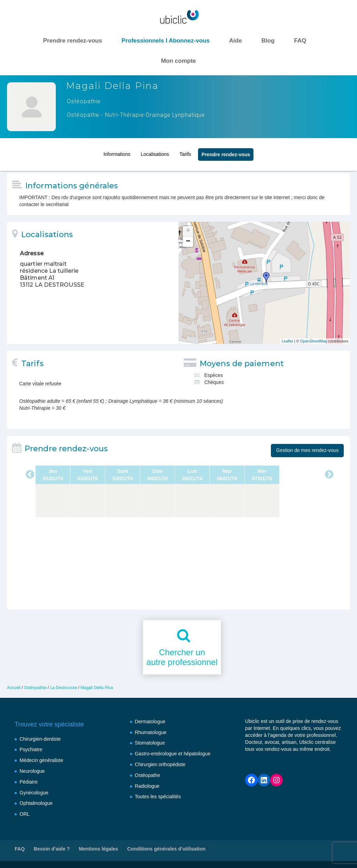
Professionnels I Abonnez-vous (166, 41)
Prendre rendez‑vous (226, 152)
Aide (236, 41)
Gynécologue (34, 793)
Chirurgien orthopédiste (160, 764)
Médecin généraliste (41, 760)
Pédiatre (29, 782)
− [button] (188, 242)
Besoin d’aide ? (52, 849)
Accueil (14, 688)
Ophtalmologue (36, 803)
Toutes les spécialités (158, 797)
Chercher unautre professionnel (182, 657)
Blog (268, 41)
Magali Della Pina (97, 688)
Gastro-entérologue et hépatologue (173, 754)
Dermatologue (150, 722)
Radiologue (147, 786)
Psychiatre (31, 749)
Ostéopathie (35, 688)
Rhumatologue (151, 732)
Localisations (155, 152)
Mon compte (178, 61)
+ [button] (188, 231)
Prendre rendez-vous (73, 41)
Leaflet (287, 341)
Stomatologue (150, 743)
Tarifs (185, 152)
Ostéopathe (147, 775)
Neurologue (32, 771)
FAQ (300, 41)
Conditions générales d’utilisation (166, 849)
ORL (25, 814)
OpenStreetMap (314, 341)
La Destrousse (63, 688)
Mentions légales (98, 849)
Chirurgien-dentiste (40, 739)
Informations (117, 152)
